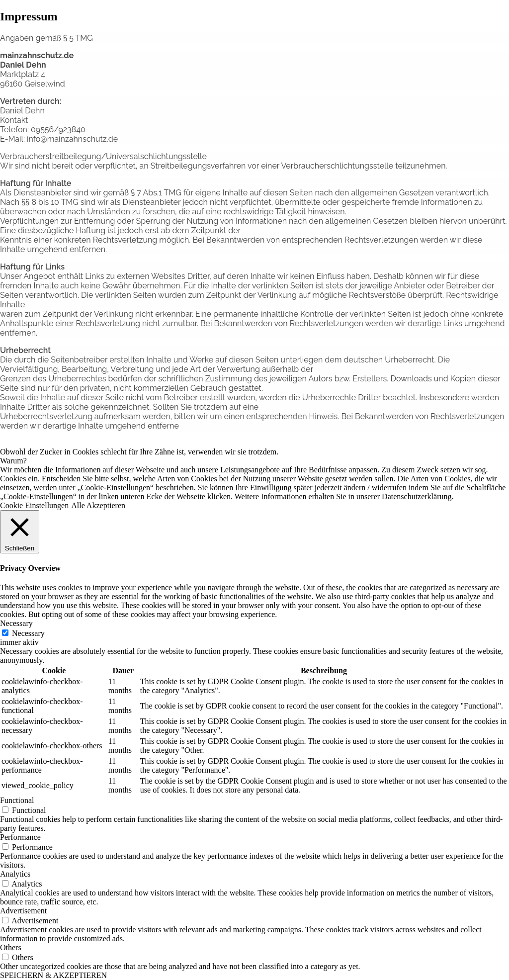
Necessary (28, 633)
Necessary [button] (16, 623)
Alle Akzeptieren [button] (98, 505)
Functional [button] (17, 800)
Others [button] (11, 947)
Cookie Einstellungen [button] (34, 505)
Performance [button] (20, 837)
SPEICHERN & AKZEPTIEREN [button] (53, 975)
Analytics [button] (15, 874)
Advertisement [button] (23, 911)
